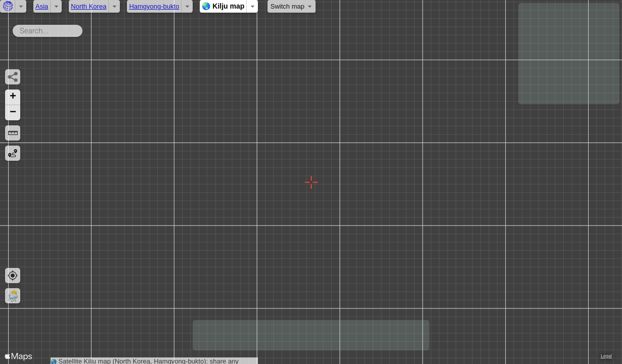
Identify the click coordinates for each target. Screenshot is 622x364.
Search (84, 29)
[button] (13, 97)
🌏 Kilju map (223, 6)
